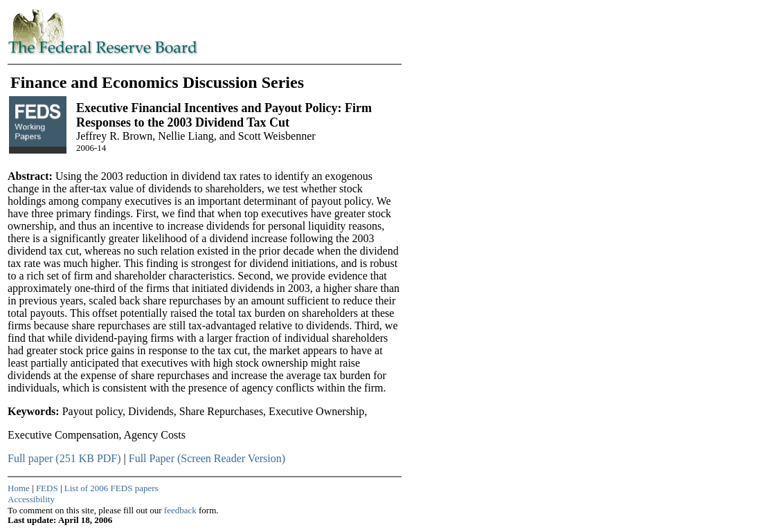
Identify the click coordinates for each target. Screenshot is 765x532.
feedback (180, 510)
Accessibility (31, 499)
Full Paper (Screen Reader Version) (207, 458)
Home (19, 488)
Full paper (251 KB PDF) (64, 458)
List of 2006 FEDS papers (111, 488)
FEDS (47, 488)
